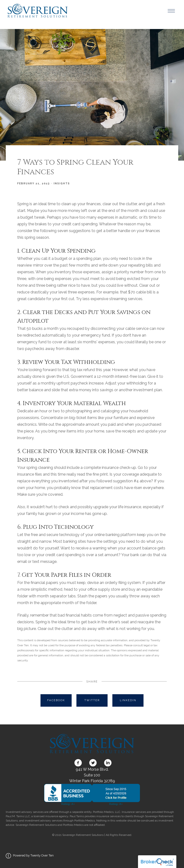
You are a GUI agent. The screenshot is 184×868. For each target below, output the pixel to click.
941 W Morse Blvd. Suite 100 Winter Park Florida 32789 (92, 775)
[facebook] (78, 763)
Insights (62, 183)
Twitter (92, 700)
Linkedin (128, 700)
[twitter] (93, 763)
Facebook (56, 700)
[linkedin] (107, 763)
